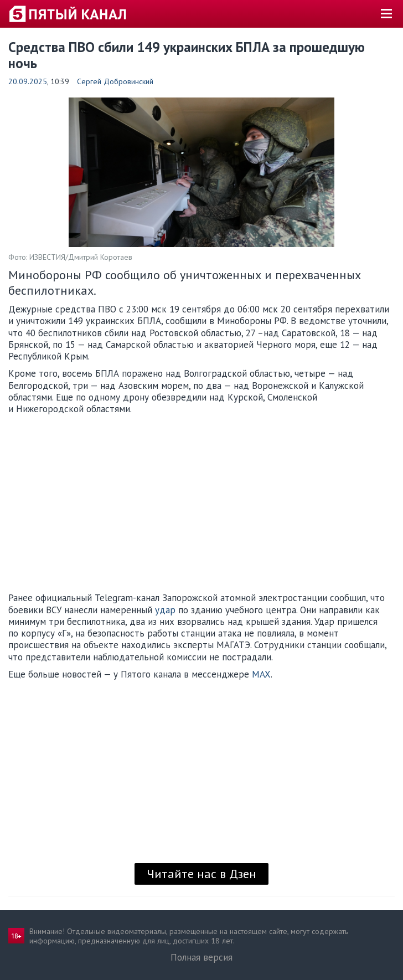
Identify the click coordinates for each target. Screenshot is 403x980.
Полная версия (201, 957)
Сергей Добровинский (115, 81)
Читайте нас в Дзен (201, 874)
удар (165, 610)
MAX (261, 674)
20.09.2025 (28, 81)
